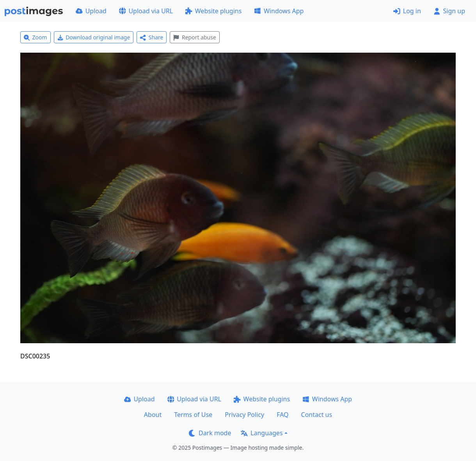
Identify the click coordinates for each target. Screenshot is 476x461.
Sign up (449, 11)
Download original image (94, 37)
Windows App (279, 11)
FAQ (282, 415)
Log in (407, 11)
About (153, 415)
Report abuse (194, 37)
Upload (91, 11)
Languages (262, 433)
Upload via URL (146, 11)
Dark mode (210, 433)
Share (152, 37)
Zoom (36, 37)
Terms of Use (193, 415)
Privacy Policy (244, 415)
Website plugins (213, 11)
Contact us (317, 415)
